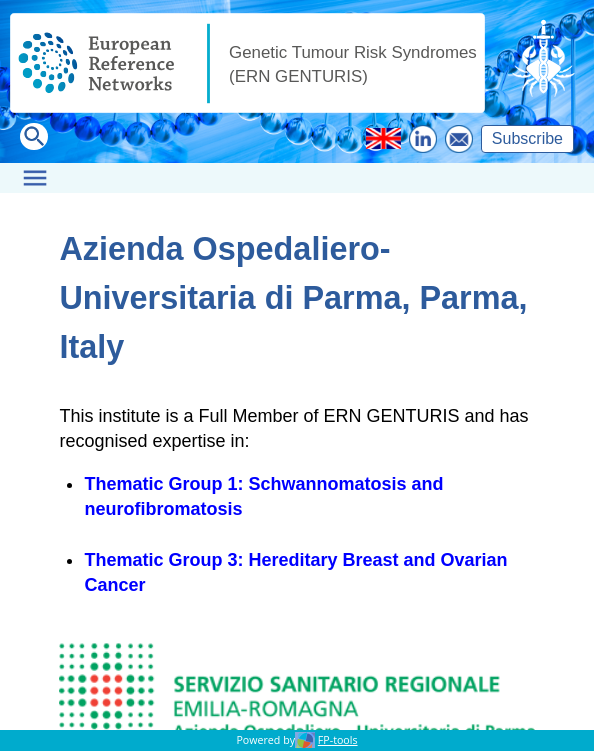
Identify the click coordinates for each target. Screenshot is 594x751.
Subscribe (527, 138)
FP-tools (338, 740)
